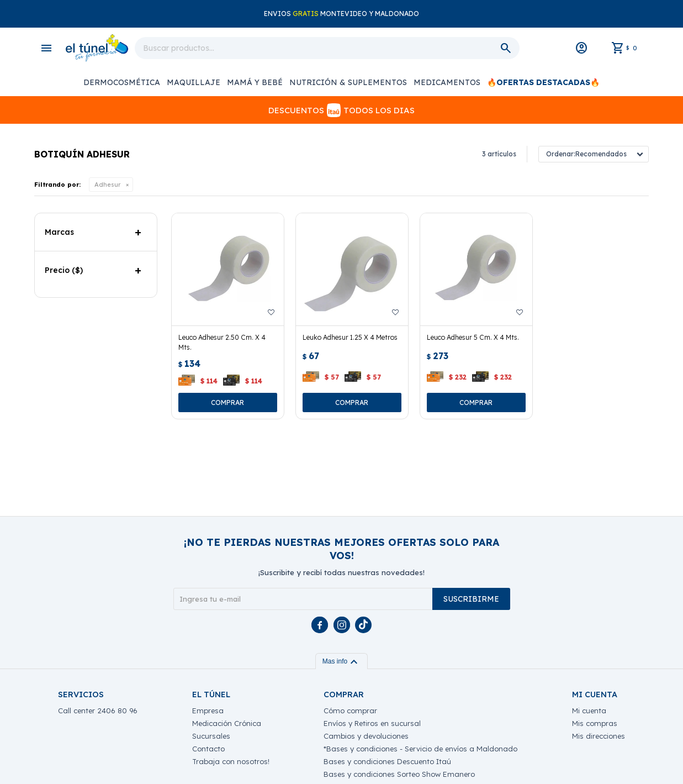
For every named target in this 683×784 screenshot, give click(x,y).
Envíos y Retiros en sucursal (372, 723)
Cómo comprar (350, 711)
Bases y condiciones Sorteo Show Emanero (399, 774)
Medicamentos (447, 82)
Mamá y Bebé (255, 82)
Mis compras (595, 723)
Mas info (341, 661)
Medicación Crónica (227, 723)
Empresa (208, 711)
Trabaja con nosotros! (231, 761)
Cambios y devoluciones (366, 736)
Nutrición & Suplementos (348, 82)
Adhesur (107, 185)
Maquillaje (194, 82)
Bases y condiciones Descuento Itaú (387, 761)
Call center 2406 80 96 (98, 711)
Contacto (208, 749)
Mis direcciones (599, 736)
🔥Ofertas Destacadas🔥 (543, 82)
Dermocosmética (122, 82)
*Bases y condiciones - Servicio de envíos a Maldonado (420, 749)
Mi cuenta (589, 711)
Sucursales (211, 736)
